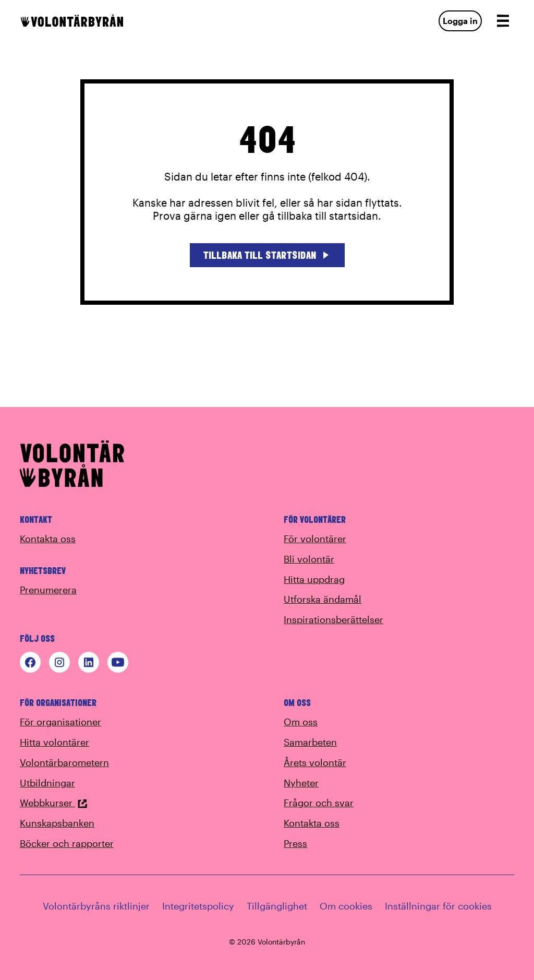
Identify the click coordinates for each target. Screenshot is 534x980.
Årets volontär (315, 762)
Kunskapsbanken (57, 823)
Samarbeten (310, 742)
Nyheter (301, 783)
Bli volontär (309, 559)
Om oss (301, 722)
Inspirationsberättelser (333, 619)
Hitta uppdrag (314, 579)
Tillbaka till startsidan (267, 255)
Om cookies (346, 906)
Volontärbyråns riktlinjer (96, 906)
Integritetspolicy (198, 906)
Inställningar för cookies (438, 906)
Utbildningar (47, 783)
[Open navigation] (503, 21)
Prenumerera (48, 590)
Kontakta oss (48, 539)
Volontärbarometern (64, 762)
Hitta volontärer (54, 742)
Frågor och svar (319, 803)
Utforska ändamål (323, 599)
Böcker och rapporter (67, 843)
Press (295, 843)
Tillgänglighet (277, 906)
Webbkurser (54, 803)
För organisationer (60, 722)
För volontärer (315, 539)
